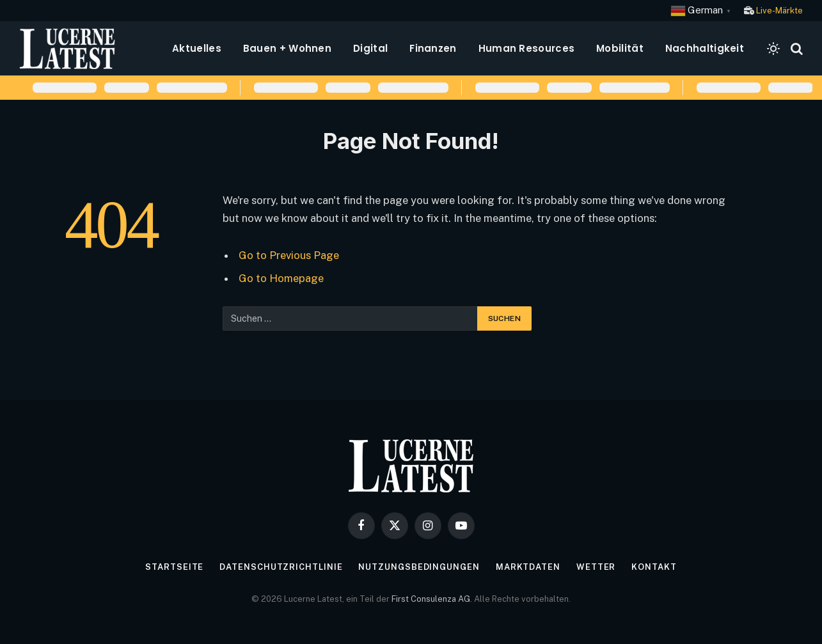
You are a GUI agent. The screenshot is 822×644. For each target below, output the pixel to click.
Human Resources (527, 48)
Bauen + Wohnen (287, 48)
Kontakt (654, 567)
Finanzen (433, 48)
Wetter (596, 567)
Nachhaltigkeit (705, 48)
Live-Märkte (779, 11)
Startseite (174, 567)
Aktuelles (197, 48)
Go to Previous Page (289, 255)
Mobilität (620, 48)
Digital (370, 48)
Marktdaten (528, 567)
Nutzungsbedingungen (419, 567)
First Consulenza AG (431, 599)
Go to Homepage (281, 278)
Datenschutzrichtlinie (281, 567)
